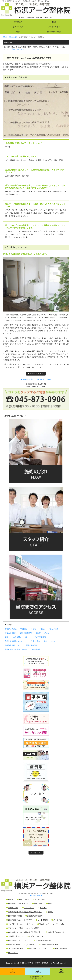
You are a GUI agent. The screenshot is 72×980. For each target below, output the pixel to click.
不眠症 (38, 633)
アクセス (42, 908)
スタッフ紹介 (28, 908)
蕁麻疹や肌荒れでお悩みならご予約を (36, 379)
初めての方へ (23, 900)
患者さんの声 (18, 27)
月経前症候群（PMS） (13, 645)
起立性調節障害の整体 (43, 940)
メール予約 (38, 971)
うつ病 (33, 629)
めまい (47, 633)
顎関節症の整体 (13, 945)
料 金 (54, 22)
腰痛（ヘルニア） (50, 641)
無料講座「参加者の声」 (56, 932)
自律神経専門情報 (54, 32)
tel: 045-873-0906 (36, 896)
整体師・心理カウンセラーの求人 (51, 924)
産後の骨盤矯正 (11, 633)
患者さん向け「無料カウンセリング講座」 (23, 928)
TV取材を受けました (15, 936)
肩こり (28, 637)
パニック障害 (53, 629)
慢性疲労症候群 (32, 645)
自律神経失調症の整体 (49, 945)
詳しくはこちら (18, 49)
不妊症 (42, 629)
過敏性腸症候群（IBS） (14, 641)
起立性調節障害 (26, 633)
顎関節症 (24, 629)
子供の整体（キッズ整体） (38, 949)
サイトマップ (12, 953)
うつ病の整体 (30, 945)
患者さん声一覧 (36, 374)
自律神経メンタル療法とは (17, 904)
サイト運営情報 (60, 949)
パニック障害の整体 (15, 949)
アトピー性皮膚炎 (33, 641)
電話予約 (13, 971)
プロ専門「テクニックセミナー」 (20, 924)
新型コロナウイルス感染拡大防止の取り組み (24, 912)
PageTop (36, 853)
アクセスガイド (54, 27)
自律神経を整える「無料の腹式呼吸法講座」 (24, 932)
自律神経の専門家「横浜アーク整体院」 (35, 963)
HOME (10, 900)
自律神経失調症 (11, 629)
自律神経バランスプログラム (18, 940)
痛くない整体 (39, 900)
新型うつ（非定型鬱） (13, 637)
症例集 (18, 32)
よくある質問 (42, 920)
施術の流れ (18, 22)
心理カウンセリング (36, 936)
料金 (49, 904)
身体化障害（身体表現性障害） (17, 649)
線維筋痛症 (36, 649)
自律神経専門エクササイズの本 (19, 920)
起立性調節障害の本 (34, 916)
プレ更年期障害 (40, 637)
